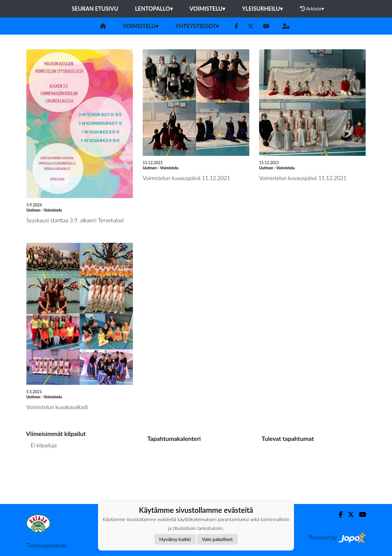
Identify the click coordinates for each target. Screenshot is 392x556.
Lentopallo (154, 9)
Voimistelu (207, 9)
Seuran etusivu (95, 9)
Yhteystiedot (197, 26)
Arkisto (312, 9)
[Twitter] (251, 26)
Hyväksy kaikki (175, 539)
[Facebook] (236, 26)
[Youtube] (266, 26)
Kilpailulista (42, 469)
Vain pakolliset (217, 539)
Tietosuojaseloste (47, 545)
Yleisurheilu (262, 9)
